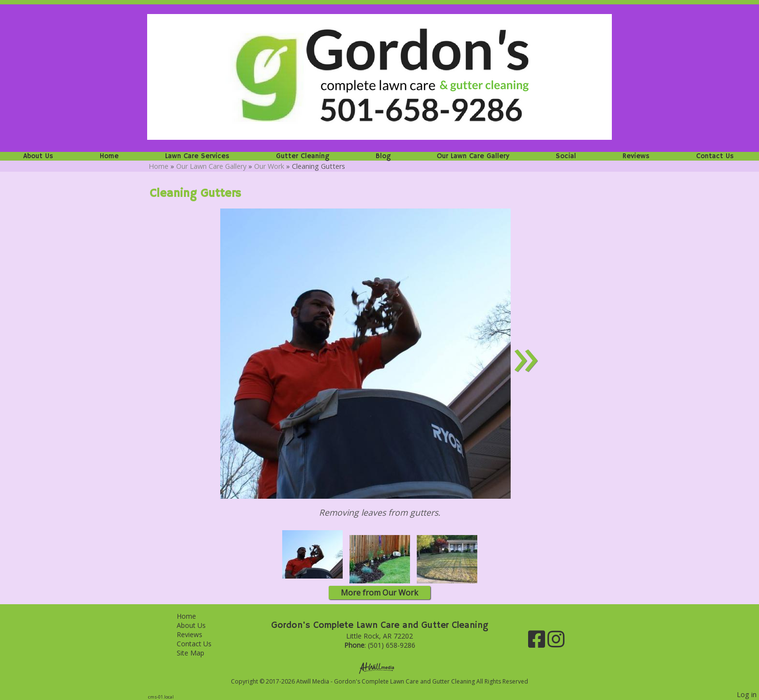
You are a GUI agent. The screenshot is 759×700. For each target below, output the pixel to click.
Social (566, 156)
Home (109, 156)
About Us (38, 156)
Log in (747, 694)
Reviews (636, 156)
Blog (383, 156)
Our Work (269, 166)
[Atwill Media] (379, 667)
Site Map (198, 653)
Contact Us (715, 156)
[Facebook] (538, 643)
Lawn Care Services (197, 156)
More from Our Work (379, 593)
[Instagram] (556, 643)
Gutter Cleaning (303, 156)
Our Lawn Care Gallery (473, 156)
